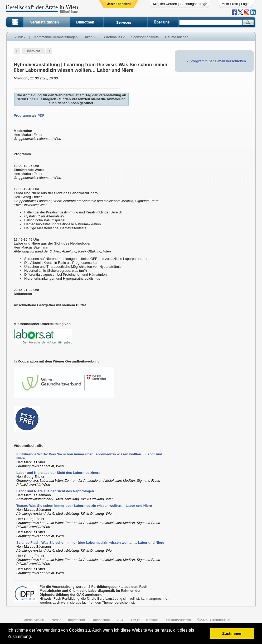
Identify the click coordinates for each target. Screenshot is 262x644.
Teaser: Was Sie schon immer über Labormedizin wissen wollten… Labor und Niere (84, 506)
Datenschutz (101, 620)
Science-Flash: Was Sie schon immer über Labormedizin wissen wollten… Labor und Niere (90, 543)
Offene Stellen (33, 620)
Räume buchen (177, 37)
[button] (34, 637)
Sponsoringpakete (145, 37)
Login (245, 4)
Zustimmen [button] (232, 633)
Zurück (20, 37)
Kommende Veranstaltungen (56, 37)
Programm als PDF (29, 115)
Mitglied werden (165, 4)
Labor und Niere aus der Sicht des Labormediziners (58, 473)
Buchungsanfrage (194, 4)
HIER (38, 99)
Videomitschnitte (29, 446)
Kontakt (152, 620)
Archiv (90, 37)
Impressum (76, 620)
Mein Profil (230, 4)
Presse (56, 620)
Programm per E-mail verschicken (218, 61)
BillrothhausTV (114, 37)
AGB (121, 620)
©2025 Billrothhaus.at (214, 620)
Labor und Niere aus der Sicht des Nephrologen (55, 491)
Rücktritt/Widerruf (178, 620)
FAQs (135, 620)
